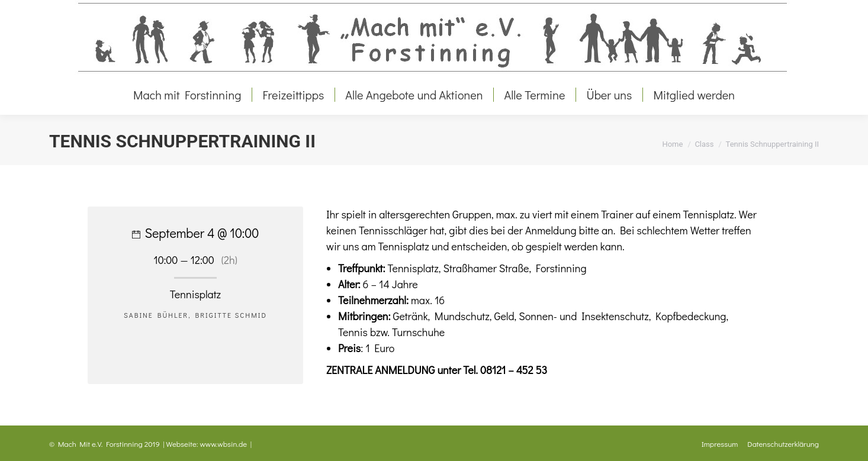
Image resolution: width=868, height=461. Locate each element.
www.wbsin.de (224, 444)
